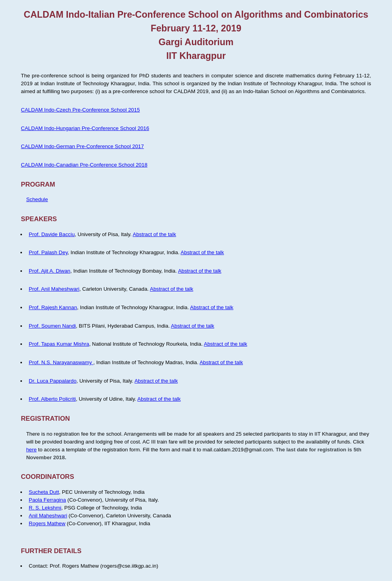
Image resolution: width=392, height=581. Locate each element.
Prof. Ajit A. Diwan (49, 271)
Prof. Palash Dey (48, 252)
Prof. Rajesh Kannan (53, 307)
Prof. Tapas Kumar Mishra (59, 344)
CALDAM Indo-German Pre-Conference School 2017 (82, 146)
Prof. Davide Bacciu (52, 234)
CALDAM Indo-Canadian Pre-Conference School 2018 (84, 165)
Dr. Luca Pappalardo (53, 381)
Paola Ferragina (47, 500)
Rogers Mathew (47, 523)
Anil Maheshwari (48, 516)
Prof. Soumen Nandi (52, 326)
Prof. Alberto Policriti (52, 399)
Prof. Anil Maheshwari (54, 289)
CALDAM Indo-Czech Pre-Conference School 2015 (80, 110)
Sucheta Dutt (44, 492)
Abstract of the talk (154, 234)
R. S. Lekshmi (45, 508)
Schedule (37, 199)
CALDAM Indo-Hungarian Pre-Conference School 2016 (85, 128)
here (32, 450)
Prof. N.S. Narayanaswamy (61, 362)
